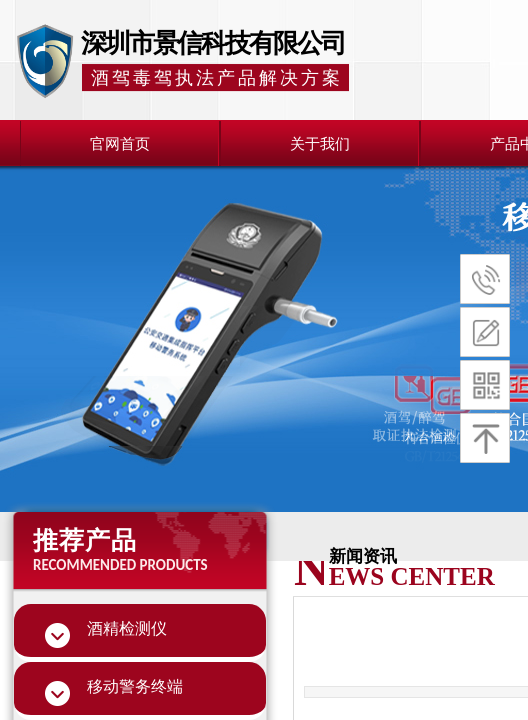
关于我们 (320, 144)
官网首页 (120, 144)
